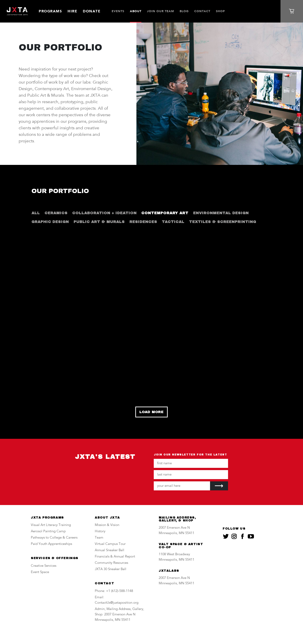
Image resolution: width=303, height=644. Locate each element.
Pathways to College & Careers (54, 538)
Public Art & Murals (99, 222)
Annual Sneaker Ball (110, 550)
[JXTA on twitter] (226, 536)
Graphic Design (50, 222)
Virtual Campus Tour (110, 544)
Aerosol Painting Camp (48, 531)
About (136, 11)
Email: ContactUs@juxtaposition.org (117, 600)
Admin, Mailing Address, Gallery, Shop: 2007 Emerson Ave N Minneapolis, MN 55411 (119, 615)
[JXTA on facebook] (242, 536)
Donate (92, 11)
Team (99, 538)
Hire (72, 11)
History (100, 531)
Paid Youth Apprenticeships (51, 544)
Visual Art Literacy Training (51, 525)
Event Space (40, 572)
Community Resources (111, 563)
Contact (202, 11)
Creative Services (44, 566)
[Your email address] (182, 486)
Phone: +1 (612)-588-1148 (114, 591)
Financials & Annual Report (115, 557)
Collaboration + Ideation (104, 213)
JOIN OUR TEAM (161, 11)
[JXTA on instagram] (234, 536)
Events (118, 11)
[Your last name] (191, 475)
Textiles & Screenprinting (223, 222)
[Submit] (219, 486)
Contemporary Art (165, 213)
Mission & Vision (107, 525)
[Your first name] (191, 463)
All (36, 213)
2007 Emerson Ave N (174, 528)
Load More (151, 412)
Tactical (173, 222)
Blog (184, 11)
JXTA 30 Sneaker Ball (111, 569)
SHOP (220, 11)
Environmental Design (221, 213)
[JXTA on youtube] (251, 536)
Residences (143, 222)
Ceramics (56, 213)
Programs (50, 11)
